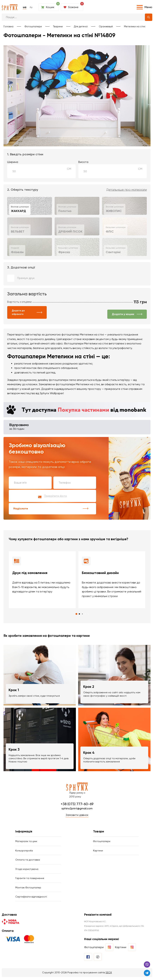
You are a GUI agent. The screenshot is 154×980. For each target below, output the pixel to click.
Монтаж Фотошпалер (28, 890)
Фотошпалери (33, 26)
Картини (98, 851)
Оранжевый (106, 26)
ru (31, 7)
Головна (8, 26)
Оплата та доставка (28, 861)
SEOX (109, 975)
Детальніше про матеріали (127, 190)
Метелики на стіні (135, 26)
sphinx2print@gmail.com (77, 809)
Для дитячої (81, 26)
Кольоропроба (24, 851)
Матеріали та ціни (26, 842)
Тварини (58, 26)
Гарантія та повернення (30, 880)
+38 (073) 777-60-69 (77, 804)
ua (25, 7)
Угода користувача (27, 871)
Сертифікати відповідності (31, 899)
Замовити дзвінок (77, 815)
